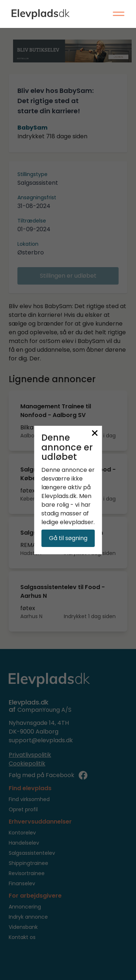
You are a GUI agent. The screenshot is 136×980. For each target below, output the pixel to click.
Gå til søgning (68, 538)
